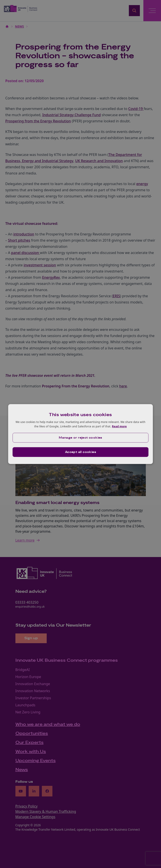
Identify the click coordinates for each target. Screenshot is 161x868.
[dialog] (81, 434)
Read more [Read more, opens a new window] (119, 426)
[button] (81, 438)
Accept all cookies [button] (80, 452)
